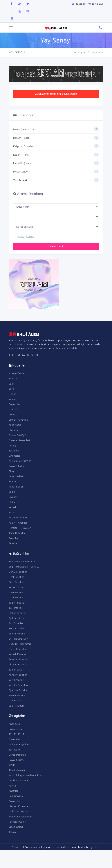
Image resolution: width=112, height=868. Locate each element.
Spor (11, 384)
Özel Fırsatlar (16, 577)
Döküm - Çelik (21, 138)
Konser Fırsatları (18, 675)
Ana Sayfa (79, 52)
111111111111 (16, 734)
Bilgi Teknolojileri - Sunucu (24, 566)
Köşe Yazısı (15, 425)
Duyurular (14, 404)
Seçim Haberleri (18, 517)
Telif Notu (14, 749)
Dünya (12, 414)
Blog (11, 471)
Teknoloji (14, 450)
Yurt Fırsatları (16, 680)
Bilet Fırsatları (17, 582)
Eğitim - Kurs (16, 618)
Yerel (12, 389)
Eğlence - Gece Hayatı (22, 561)
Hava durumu (17, 760)
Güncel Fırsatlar (18, 649)
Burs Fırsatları (17, 628)
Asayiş (12, 445)
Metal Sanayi (21, 171)
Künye (12, 786)
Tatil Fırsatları (16, 669)
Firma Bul (56, 246)
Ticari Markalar (17, 770)
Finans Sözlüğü (17, 435)
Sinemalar (14, 456)
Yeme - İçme (16, 587)
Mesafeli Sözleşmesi (20, 816)
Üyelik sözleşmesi (19, 780)
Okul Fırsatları (17, 597)
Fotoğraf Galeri (17, 373)
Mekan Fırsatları (18, 613)
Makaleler (14, 502)
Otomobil (14, 409)
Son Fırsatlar (16, 623)
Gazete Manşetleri (19, 440)
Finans (12, 394)
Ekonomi (13, 430)
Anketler (13, 538)
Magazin (13, 378)
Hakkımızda (15, 729)
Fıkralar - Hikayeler (20, 528)
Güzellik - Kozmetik (20, 644)
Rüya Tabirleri (17, 466)
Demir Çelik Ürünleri (25, 129)
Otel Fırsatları (16, 700)
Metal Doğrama (22, 163)
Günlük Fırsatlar (18, 572)
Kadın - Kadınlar (18, 523)
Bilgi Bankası (16, 796)
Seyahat (13, 543)
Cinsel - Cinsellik (18, 420)
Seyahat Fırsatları (19, 659)
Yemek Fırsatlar (18, 654)
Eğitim (12, 481)
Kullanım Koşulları (19, 744)
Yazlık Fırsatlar (17, 603)
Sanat (12, 512)
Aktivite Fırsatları (18, 664)
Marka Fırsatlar (17, 695)
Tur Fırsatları (16, 608)
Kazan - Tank (21, 155)
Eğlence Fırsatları (19, 690)
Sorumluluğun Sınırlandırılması (26, 775)
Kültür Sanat (16, 487)
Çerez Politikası (18, 755)
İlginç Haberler (17, 533)
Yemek (13, 507)
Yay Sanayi (20, 180)
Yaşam (12, 399)
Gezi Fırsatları (17, 592)
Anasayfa (14, 724)
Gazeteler (14, 739)
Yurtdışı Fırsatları (18, 685)
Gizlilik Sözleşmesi (19, 811)
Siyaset (13, 497)
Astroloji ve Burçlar (20, 461)
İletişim (13, 832)
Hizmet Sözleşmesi (19, 806)
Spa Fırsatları (16, 706)
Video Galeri (16, 476)
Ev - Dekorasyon (18, 639)
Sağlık (12, 492)
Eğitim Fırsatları (18, 633)
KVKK (12, 765)
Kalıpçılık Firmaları (23, 146)
